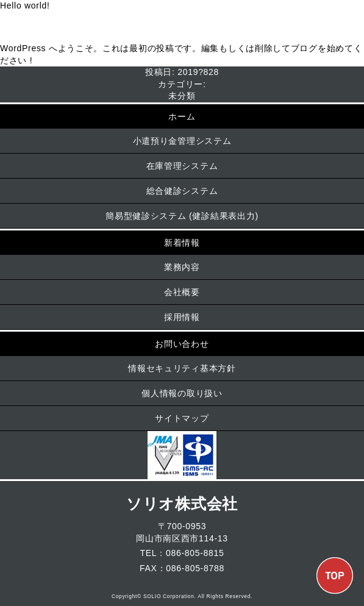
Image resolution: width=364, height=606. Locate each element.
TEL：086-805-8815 (182, 553)
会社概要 (182, 292)
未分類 (182, 96)
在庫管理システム (182, 166)
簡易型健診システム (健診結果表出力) (182, 216)
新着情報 (182, 243)
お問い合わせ (182, 344)
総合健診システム (182, 191)
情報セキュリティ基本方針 (182, 368)
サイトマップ (182, 418)
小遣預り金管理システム (182, 141)
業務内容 (182, 267)
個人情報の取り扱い (182, 393)
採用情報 (182, 317)
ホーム (182, 116)
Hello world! (25, 5)
